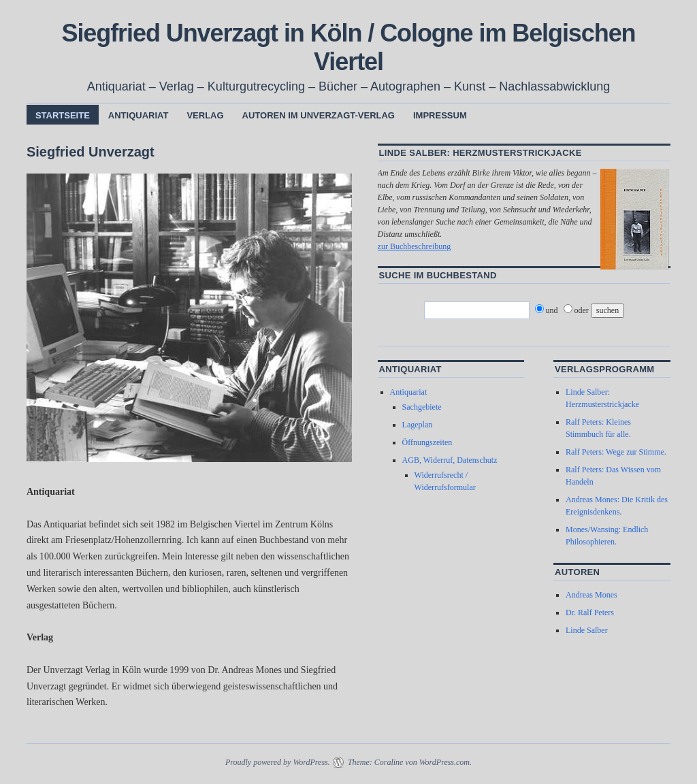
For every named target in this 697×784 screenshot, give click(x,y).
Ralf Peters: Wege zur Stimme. (616, 452)
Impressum (440, 115)
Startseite (63, 115)
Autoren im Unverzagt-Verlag (319, 115)
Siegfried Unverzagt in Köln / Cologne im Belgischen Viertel (348, 47)
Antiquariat (139, 115)
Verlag (205, 115)
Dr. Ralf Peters (590, 612)
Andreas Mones (591, 595)
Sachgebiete (422, 407)
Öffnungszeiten (427, 442)
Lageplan (418, 425)
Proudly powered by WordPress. (278, 762)
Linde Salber (587, 630)
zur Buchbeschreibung (415, 246)
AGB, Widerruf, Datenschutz (450, 460)
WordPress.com (444, 762)
